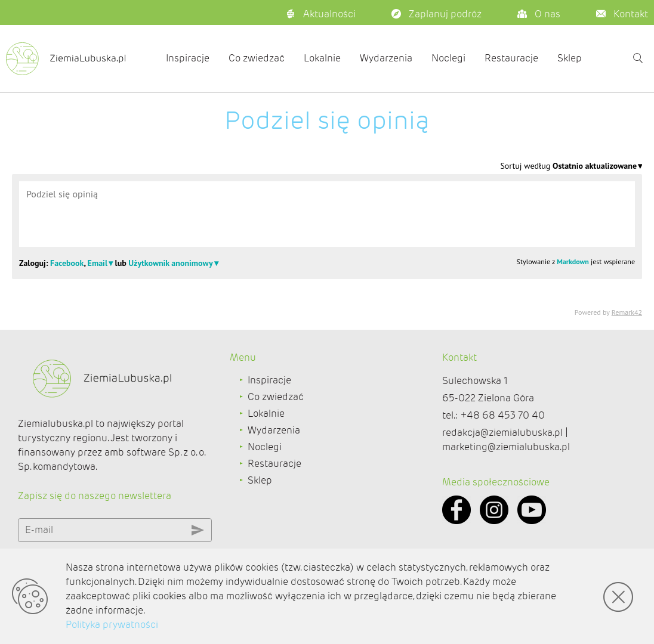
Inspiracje (188, 58)
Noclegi (448, 58)
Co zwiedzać (257, 58)
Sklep (570, 58)
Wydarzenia (386, 58)
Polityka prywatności (112, 625)
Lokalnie (322, 58)
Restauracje (511, 58)
